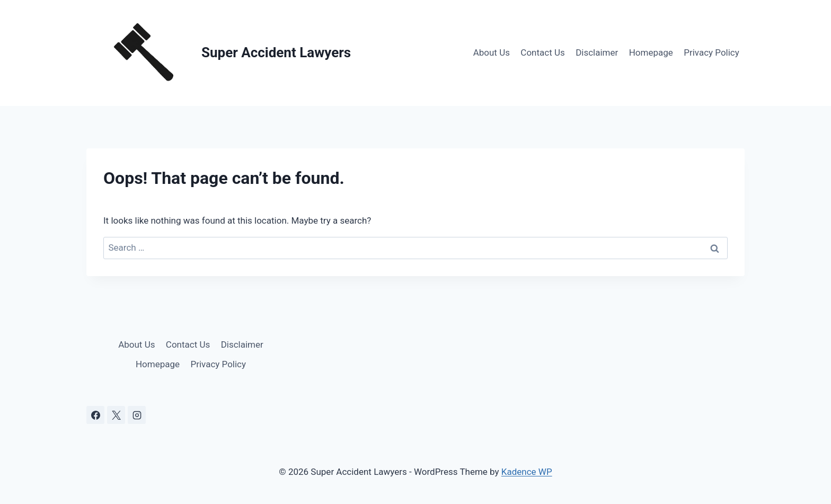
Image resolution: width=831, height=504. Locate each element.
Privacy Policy (711, 52)
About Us (492, 52)
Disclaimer (597, 52)
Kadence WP (527, 472)
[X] (116, 415)
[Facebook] (95, 415)
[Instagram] (137, 415)
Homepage (651, 52)
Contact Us (542, 52)
